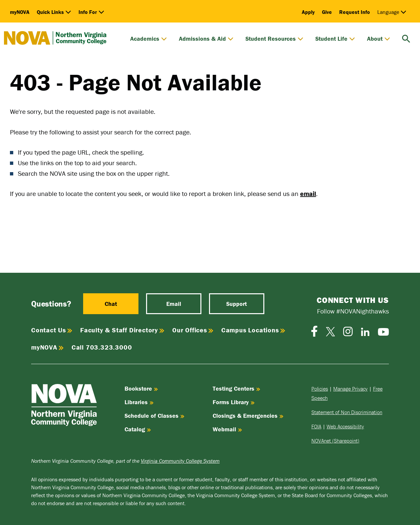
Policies (320, 389)
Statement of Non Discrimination (347, 412)
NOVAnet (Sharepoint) (335, 441)
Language (392, 12)
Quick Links (54, 12)
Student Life (335, 39)
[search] (406, 38)
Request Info (355, 12)
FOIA (316, 426)
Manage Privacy (350, 389)
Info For (91, 12)
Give (327, 12)
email (308, 193)
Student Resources (274, 39)
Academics (149, 39)
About (379, 39)
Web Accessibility (345, 426)
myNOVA (20, 12)
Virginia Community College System (180, 461)
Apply (308, 12)
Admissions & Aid (206, 39)
